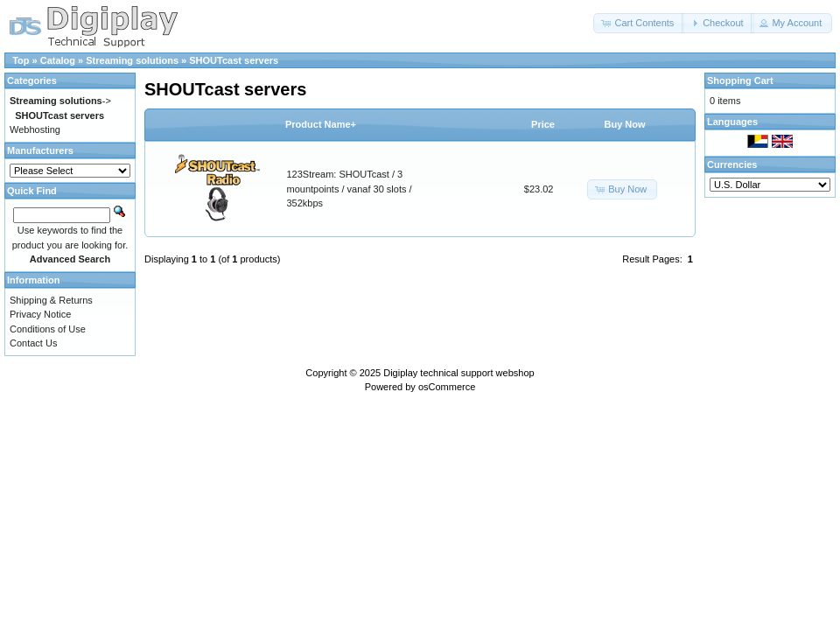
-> (60, 101)
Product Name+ (321, 124)
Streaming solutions (132, 60)
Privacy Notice (40, 314)
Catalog (58, 60)
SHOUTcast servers (234, 60)
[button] (639, 23)
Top (21, 60)
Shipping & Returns (51, 300)
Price (543, 124)
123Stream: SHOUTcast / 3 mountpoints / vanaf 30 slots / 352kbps (350, 189)
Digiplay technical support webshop (458, 373)
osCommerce (447, 387)
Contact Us (33, 343)
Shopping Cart (740, 80)
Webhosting (35, 129)
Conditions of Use (48, 329)
